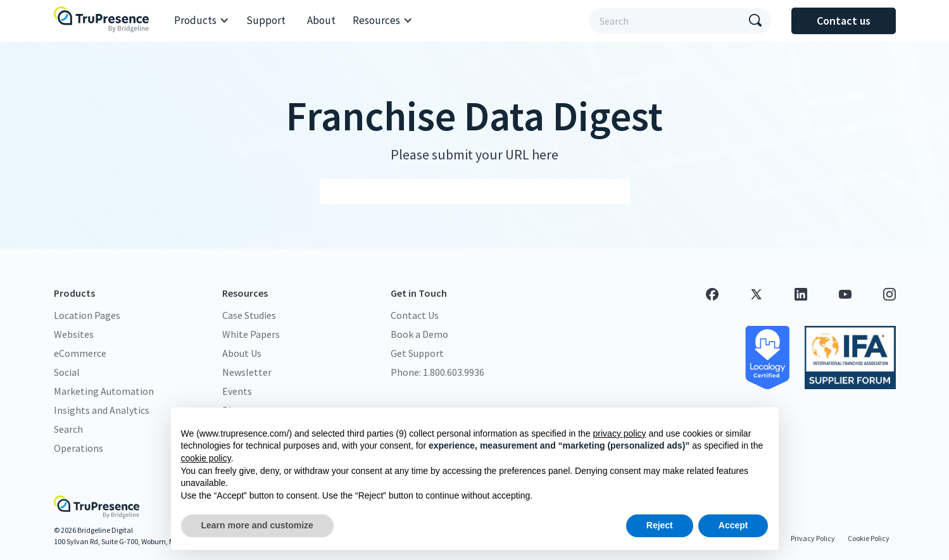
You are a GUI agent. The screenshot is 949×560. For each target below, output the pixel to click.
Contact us (844, 21)
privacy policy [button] (620, 433)
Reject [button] (660, 525)
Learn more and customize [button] (257, 525)
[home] (104, 21)
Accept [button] (733, 525)
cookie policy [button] (206, 458)
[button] (202, 21)
